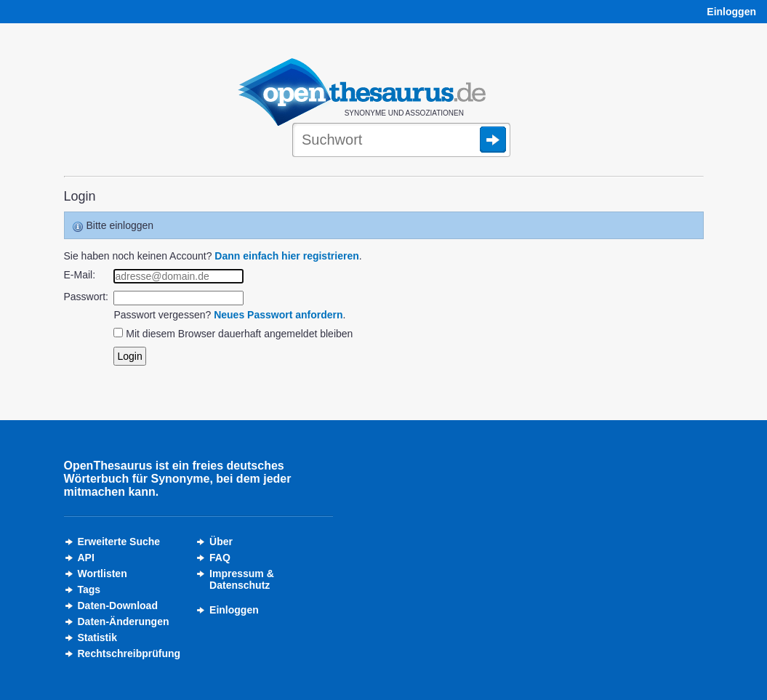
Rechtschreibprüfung (129, 653)
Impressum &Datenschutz (242, 579)
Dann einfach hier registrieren (286, 256)
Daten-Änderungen (124, 621)
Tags (89, 590)
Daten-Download (118, 606)
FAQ (220, 558)
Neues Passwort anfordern (278, 315)
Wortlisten (103, 574)
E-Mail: (80, 275)
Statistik (97, 637)
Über (221, 542)
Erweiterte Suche (119, 542)
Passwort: (86, 297)
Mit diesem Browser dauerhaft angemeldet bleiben (239, 334)
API (86, 558)
